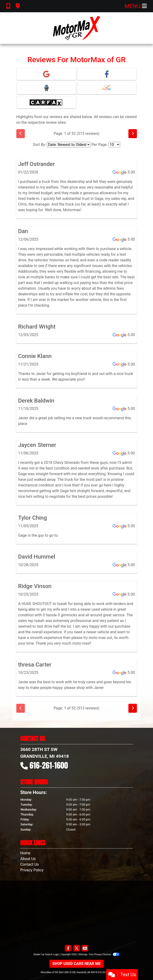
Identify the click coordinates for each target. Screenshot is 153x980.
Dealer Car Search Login (46, 954)
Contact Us (30, 864)
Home (25, 853)
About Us (28, 859)
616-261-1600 (49, 765)
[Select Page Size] (114, 145)
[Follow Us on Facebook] (68, 949)
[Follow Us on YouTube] (85, 949)
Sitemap (83, 954)
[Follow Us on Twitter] (77, 949)
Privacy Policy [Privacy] (32, 870)
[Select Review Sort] (69, 145)
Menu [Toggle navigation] (136, 6)
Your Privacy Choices (104, 954)
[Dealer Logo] (77, 28)
